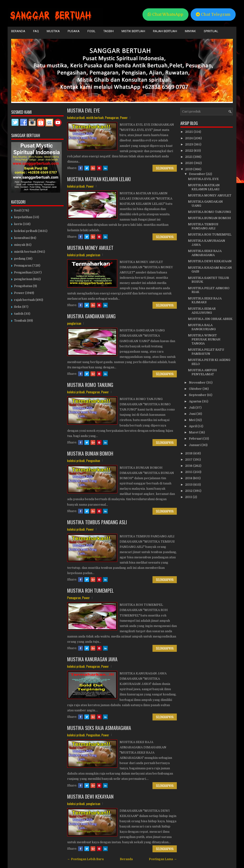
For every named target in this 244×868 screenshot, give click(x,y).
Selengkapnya (165, 168)
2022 (189, 151)
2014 (189, 478)
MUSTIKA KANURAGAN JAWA (92, 659)
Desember (197, 174)
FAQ (36, 31)
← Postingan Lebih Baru (85, 859)
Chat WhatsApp (165, 14)
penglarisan (93, 255)
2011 (189, 497)
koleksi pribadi (76, 118)
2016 (189, 466)
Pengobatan (23, 286)
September (198, 395)
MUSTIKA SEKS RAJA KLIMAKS (205, 300)
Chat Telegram (213, 14)
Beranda (18, 31)
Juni (193, 414)
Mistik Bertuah (133, 31)
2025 (189, 132)
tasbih (19, 314)
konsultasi (22, 238)
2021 (189, 157)
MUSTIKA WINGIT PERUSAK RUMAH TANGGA (204, 339)
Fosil (91, 31)
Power (124, 118)
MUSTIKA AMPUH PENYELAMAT (202, 372)
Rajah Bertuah (165, 31)
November (198, 383)
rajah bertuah (24, 300)
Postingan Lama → (163, 859)
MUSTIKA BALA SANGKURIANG (202, 327)
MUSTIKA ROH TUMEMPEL (90, 591)
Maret (194, 432)
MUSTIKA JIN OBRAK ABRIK (210, 319)
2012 (189, 491)
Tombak (20, 321)
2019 (189, 169)
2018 (189, 453)
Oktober (196, 389)
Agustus (196, 401)
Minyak (190, 31)
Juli (192, 408)
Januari (195, 445)
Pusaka (74, 31)
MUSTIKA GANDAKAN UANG (91, 316)
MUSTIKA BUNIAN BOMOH (90, 453)
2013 (189, 485)
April (193, 426)
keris (18, 224)
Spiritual (211, 31)
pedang (20, 259)
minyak (20, 245)
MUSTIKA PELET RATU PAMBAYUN (206, 352)
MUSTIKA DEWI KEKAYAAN (90, 796)
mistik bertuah (95, 118)
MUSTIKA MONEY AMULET (90, 248)
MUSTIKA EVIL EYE (84, 110)
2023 (189, 144)
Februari (196, 439)
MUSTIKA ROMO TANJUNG (90, 385)
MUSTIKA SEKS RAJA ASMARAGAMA (99, 728)
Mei (192, 420)
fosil (17, 210)
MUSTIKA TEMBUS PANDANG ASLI (97, 522)
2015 (189, 472)
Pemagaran (112, 118)
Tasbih (109, 31)
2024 (189, 138)
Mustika (53, 31)
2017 (189, 460)
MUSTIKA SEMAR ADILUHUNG (202, 311)
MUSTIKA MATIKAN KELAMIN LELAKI (99, 179)
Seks (18, 307)
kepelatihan (23, 217)
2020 (190, 163)
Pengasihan (93, 461)
